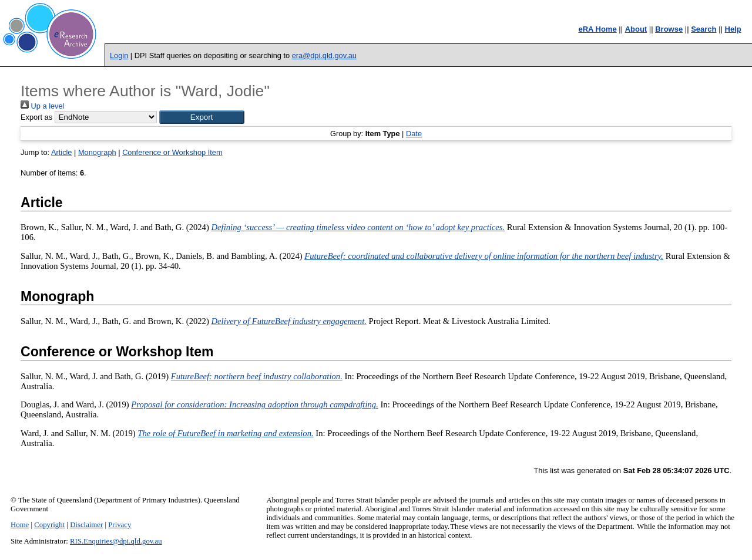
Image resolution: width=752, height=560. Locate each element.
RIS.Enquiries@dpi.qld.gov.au (116, 541)
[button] (202, 117)
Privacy (120, 525)
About (636, 29)
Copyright (49, 525)
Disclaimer (86, 525)
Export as (36, 117)
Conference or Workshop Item (172, 152)
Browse (669, 29)
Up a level (42, 106)
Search (704, 29)
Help (733, 29)
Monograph (97, 152)
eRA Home (597, 29)
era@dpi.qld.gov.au (324, 55)
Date (414, 134)
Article (62, 152)
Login (119, 55)
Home (20, 525)
